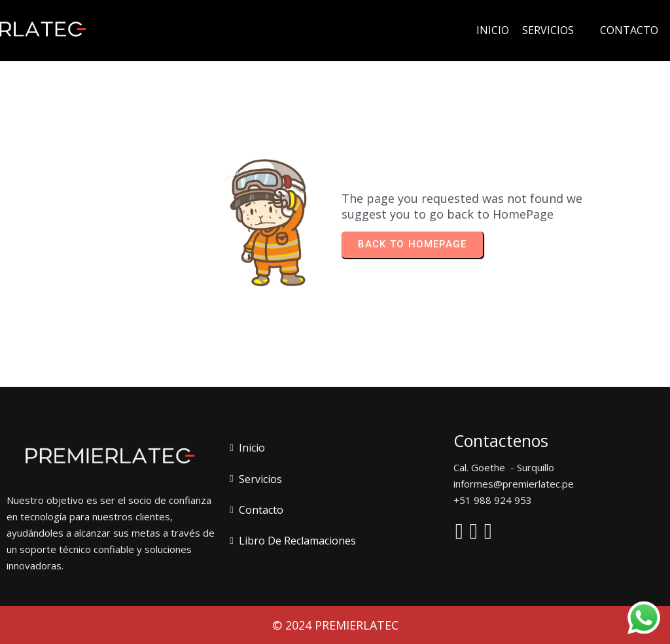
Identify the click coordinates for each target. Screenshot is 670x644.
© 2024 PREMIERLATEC (335, 625)
